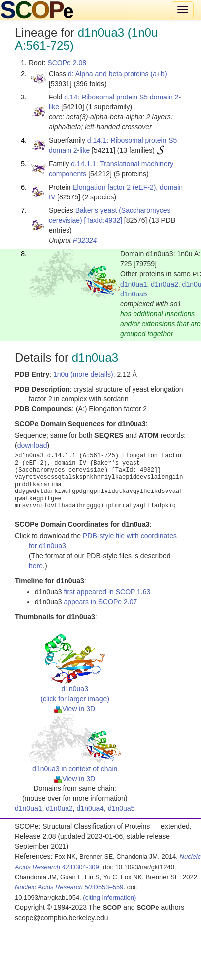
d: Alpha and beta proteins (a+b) (118, 74)
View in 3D (75, 709)
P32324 (85, 240)
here (36, 566)
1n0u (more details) (83, 374)
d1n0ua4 (91, 808)
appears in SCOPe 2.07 (100, 602)
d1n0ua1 (134, 284)
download (32, 445)
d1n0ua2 (165, 284)
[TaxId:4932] (103, 220)
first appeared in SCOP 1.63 (107, 592)
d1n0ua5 (134, 294)
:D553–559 (69, 887)
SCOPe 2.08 (67, 63)
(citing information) (109, 898)
